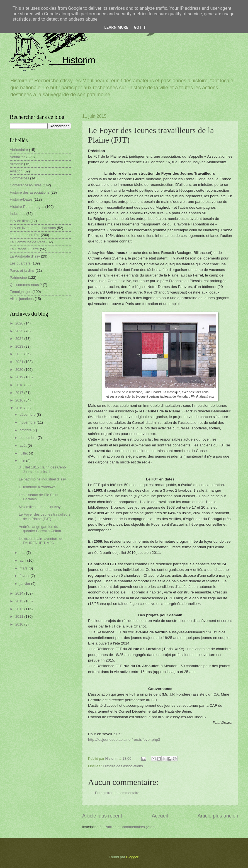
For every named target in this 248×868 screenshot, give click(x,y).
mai (23, 553)
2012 (20, 609)
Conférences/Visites (26, 185)
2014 (20, 593)
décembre (28, 414)
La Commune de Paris (28, 242)
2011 (20, 616)
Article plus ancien (218, 816)
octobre (26, 430)
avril (23, 560)
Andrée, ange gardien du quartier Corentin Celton (40, 529)
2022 (20, 354)
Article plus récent (102, 816)
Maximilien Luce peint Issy (40, 507)
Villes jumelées (22, 299)
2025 (20, 331)
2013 (20, 601)
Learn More (116, 27)
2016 (20, 400)
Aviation (16, 171)
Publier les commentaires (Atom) (131, 827)
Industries (18, 214)
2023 (20, 346)
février (25, 576)
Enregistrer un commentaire (117, 793)
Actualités (18, 157)
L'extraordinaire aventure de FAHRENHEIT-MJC (41, 541)
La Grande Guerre (24, 249)
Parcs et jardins (22, 271)
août (24, 445)
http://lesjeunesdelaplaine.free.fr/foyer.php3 (124, 740)
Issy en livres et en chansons (33, 228)
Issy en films (20, 221)
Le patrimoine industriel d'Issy (42, 479)
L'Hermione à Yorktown (37, 487)
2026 (20, 323)
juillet (24, 453)
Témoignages (21, 292)
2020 (20, 370)
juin (23, 461)
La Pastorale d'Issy (25, 256)
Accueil (160, 816)
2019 (20, 377)
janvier (25, 584)
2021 (20, 362)
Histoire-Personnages (27, 207)
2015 (20, 408)
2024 (20, 339)
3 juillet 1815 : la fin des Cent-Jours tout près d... (42, 469)
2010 (20, 624)
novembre (28, 422)
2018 (20, 385)
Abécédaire (19, 150)
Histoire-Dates (21, 199)
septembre (28, 438)
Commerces (19, 178)
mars (24, 568)
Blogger (132, 857)
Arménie (16, 164)
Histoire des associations (123, 766)
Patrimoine (18, 277)
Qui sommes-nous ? (26, 285)
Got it (140, 27)
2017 (20, 393)
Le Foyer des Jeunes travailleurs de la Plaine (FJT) (45, 516)
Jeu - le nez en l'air (25, 235)
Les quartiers (20, 263)
